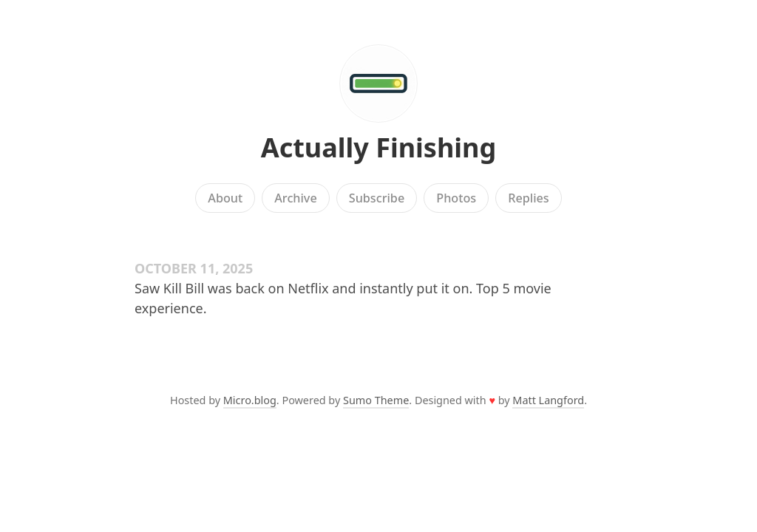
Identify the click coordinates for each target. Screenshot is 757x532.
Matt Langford (548, 400)
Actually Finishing (379, 147)
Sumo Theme (376, 400)
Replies (528, 198)
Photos (456, 198)
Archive (295, 198)
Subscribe (377, 198)
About (225, 198)
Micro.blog (250, 400)
